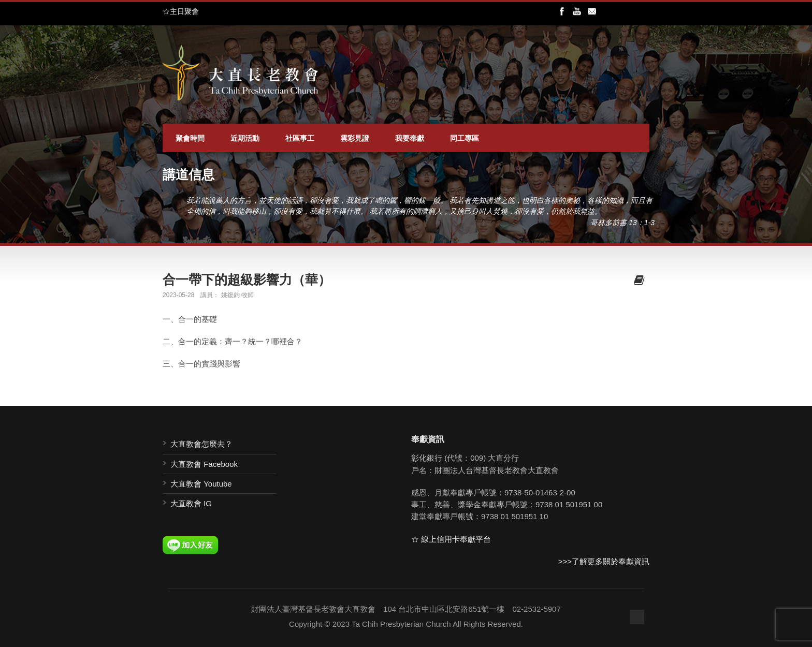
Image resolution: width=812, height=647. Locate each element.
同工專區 (465, 138)
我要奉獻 (410, 138)
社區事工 (300, 138)
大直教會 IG (191, 503)
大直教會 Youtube (201, 484)
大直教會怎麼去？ (201, 444)
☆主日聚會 (181, 11)
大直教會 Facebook (204, 464)
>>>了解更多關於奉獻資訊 (604, 561)
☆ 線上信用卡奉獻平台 (451, 539)
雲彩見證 (355, 138)
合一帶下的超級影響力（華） (247, 280)
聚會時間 (190, 138)
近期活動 (245, 138)
